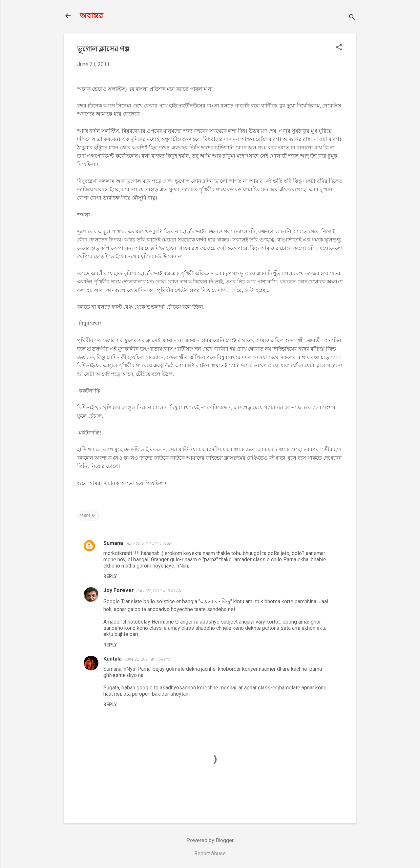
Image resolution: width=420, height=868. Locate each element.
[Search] (352, 18)
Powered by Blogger (210, 840)
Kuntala (113, 659)
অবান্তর (91, 16)
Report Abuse (210, 853)
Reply (110, 576)
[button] (339, 48)
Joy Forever (119, 590)
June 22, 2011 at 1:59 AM (149, 543)
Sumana (113, 543)
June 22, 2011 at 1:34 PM (147, 659)
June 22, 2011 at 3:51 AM (159, 591)
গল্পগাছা (88, 515)
